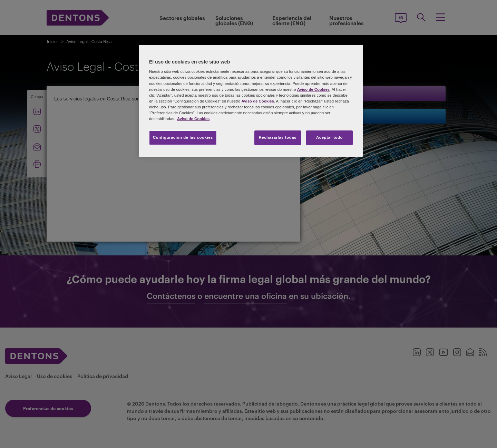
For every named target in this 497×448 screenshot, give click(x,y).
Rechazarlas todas (277, 137)
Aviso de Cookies (313, 89)
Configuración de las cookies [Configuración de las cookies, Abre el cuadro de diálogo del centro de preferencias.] (183, 137)
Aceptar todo (329, 137)
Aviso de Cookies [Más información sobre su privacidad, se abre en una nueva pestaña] (193, 119)
